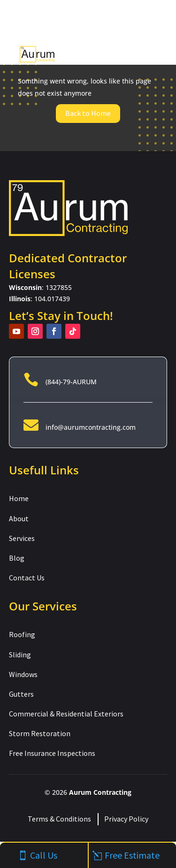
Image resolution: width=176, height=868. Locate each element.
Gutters (21, 694)
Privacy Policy (126, 819)
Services (22, 538)
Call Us (44, 855)
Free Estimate (132, 855)
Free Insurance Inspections (52, 753)
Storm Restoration (40, 733)
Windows (23, 674)
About (19, 518)
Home (19, 498)
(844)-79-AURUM (71, 382)
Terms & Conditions (59, 819)
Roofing (22, 634)
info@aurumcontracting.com (91, 427)
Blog (17, 558)
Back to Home (88, 113)
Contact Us (27, 578)
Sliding (20, 655)
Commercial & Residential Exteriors (66, 714)
